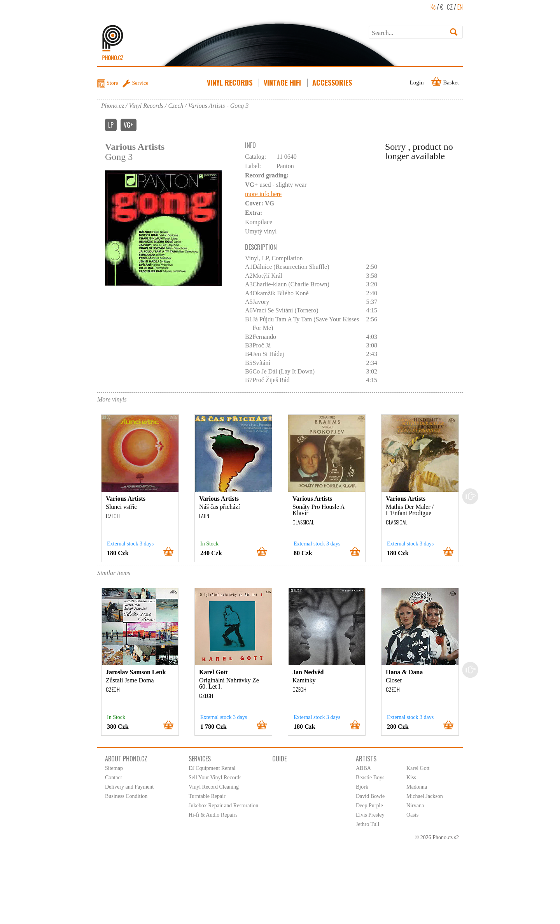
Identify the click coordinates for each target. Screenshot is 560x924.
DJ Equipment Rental (212, 768)
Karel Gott (418, 768)
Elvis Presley (370, 815)
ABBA (363, 768)
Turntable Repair (207, 796)
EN (460, 7)
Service (140, 83)
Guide (279, 759)
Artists (366, 759)
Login (417, 82)
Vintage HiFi (283, 82)
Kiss (411, 778)
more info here (263, 194)
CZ (450, 7)
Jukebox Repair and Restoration (223, 806)
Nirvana (415, 806)
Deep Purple (369, 806)
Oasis (412, 815)
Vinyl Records (230, 82)
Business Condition (126, 796)
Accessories (333, 82)
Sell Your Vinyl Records (215, 778)
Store (112, 83)
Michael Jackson (425, 796)
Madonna (417, 787)
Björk (362, 787)
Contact (114, 778)
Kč (433, 7)
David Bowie (370, 796)
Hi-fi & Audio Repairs (213, 815)
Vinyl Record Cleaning (214, 787)
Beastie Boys (370, 778)
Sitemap (114, 768)
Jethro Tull (367, 824)
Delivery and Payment (129, 787)
